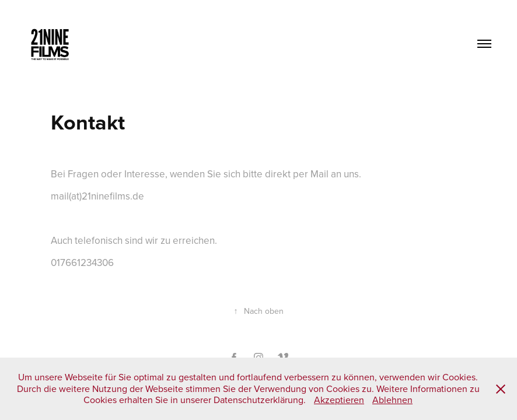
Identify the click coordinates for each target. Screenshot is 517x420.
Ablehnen (392, 400)
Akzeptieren (339, 400)
